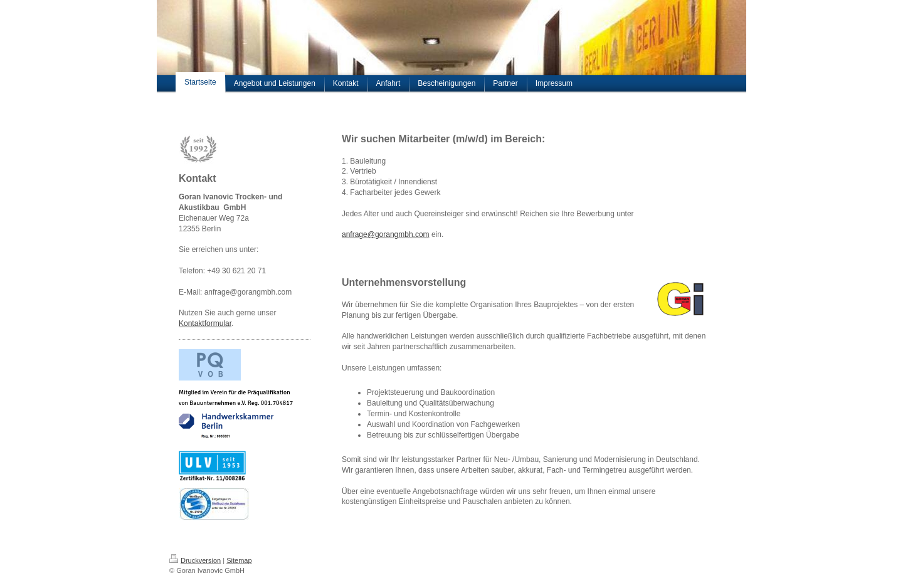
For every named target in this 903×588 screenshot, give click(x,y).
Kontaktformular (205, 323)
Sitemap (239, 560)
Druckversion (195, 560)
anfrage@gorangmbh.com (386, 234)
